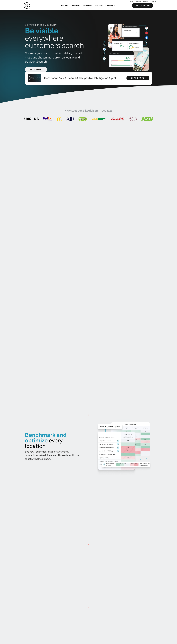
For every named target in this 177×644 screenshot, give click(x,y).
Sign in (131, 2)
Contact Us (138, 2)
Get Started (143, 6)
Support (145, 2)
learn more (138, 78)
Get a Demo (36, 69)
